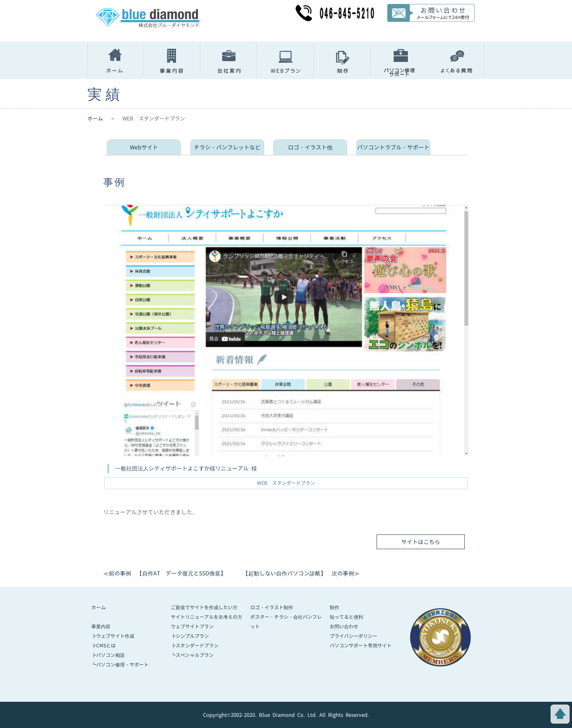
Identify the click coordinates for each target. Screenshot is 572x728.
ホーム (95, 118)
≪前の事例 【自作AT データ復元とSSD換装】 (165, 573)
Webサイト (144, 147)
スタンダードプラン (197, 646)
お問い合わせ (344, 626)
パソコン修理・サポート (122, 665)
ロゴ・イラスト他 (310, 147)
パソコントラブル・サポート (393, 147)
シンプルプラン (192, 636)
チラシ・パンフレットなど (227, 147)
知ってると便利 (346, 617)
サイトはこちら (421, 542)
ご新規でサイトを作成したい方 (204, 607)
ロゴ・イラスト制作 (272, 607)
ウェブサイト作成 (115, 636)
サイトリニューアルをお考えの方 (207, 617)
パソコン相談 (110, 655)
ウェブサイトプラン (192, 626)
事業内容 (101, 626)
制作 (334, 607)
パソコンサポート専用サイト (361, 646)
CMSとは (106, 646)
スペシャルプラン (195, 655)
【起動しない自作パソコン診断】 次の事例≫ (301, 573)
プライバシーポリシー (354, 636)
